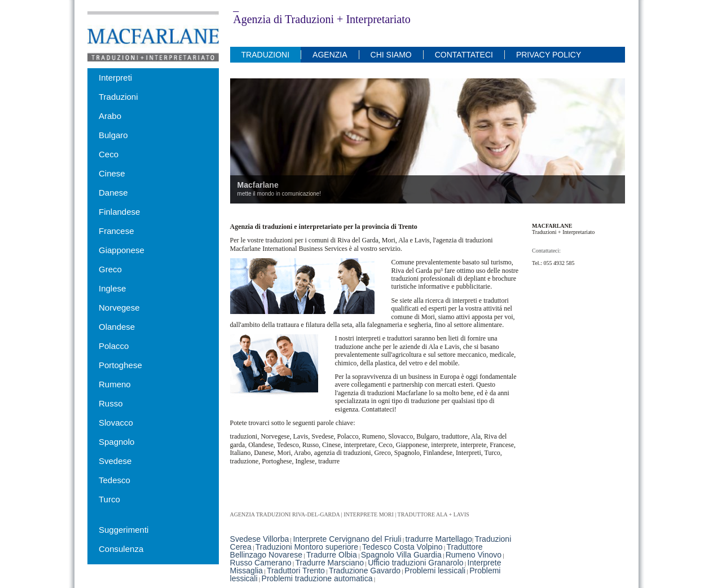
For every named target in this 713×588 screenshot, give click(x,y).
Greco (110, 269)
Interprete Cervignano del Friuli (347, 539)
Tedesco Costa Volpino (402, 547)
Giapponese (122, 250)
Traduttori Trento (296, 571)
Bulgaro (113, 135)
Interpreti (115, 78)
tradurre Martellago (439, 539)
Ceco (109, 154)
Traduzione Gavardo (365, 571)
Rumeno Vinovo (474, 555)
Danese (113, 193)
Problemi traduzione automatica (317, 578)
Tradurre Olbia (332, 555)
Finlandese (119, 212)
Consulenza (121, 549)
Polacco (114, 346)
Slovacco (116, 423)
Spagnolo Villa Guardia (401, 555)
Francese (116, 231)
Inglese (112, 288)
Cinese (112, 173)
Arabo (110, 116)
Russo (111, 403)
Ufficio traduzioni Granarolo (415, 563)
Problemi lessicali (435, 571)
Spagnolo (116, 442)
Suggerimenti (124, 530)
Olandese (117, 327)
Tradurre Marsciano (330, 563)
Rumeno (115, 384)
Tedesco (115, 480)
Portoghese (120, 365)
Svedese (115, 461)
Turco (109, 499)
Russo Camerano (261, 563)
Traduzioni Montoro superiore (307, 547)
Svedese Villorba (260, 539)
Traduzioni (118, 97)
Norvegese (119, 308)
